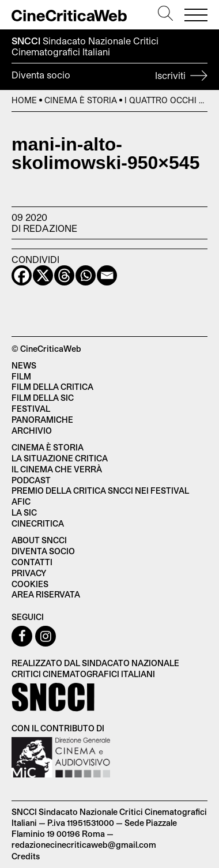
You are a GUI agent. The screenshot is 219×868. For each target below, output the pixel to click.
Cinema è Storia (81, 100)
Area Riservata (46, 594)
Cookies (30, 584)
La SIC (24, 512)
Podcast (31, 480)
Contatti (32, 562)
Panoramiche (42, 420)
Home (24, 100)
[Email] (107, 275)
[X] (43, 275)
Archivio (32, 431)
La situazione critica (60, 458)
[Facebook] (22, 275)
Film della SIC (43, 398)
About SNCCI (39, 540)
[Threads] (64, 275)
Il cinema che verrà (57, 469)
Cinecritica (38, 523)
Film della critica (52, 387)
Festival (31, 409)
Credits (26, 856)
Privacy (29, 573)
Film (21, 376)
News (24, 365)
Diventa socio (109, 77)
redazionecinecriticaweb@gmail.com (84, 845)
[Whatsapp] (86, 275)
